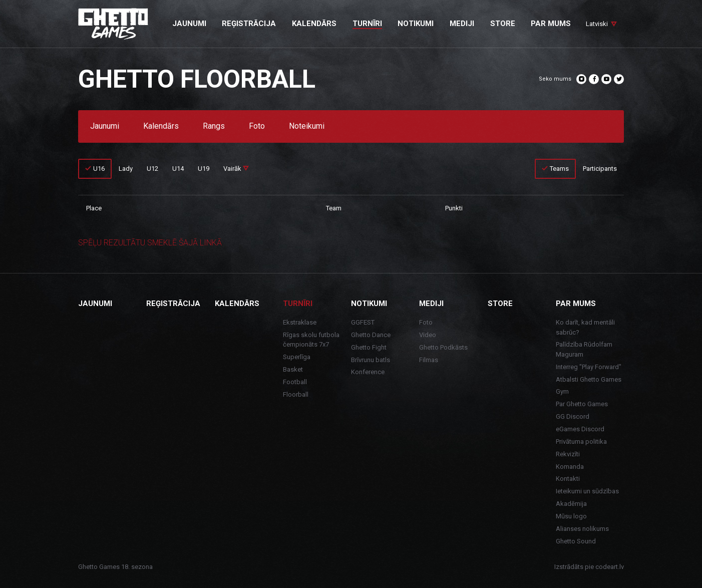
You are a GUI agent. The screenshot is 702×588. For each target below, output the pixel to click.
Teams (559, 169)
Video (428, 335)
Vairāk (236, 169)
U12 (152, 169)
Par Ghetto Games (582, 404)
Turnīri (298, 304)
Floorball (296, 394)
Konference (368, 372)
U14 (178, 169)
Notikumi (369, 304)
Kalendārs (161, 126)
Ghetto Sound (576, 541)
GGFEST (363, 322)
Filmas (429, 360)
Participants (600, 169)
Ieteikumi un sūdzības (587, 491)
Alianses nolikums (582, 529)
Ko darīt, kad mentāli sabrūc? (585, 327)
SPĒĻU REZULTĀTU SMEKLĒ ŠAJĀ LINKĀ (150, 243)
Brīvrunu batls (371, 360)
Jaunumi (105, 126)
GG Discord (573, 416)
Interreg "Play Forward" (589, 367)
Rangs (214, 126)
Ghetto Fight (369, 347)
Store (500, 304)
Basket (293, 369)
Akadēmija (571, 504)
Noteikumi (307, 126)
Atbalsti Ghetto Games (589, 379)
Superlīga (297, 357)
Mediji (431, 304)
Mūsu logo (571, 516)
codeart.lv (610, 567)
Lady (126, 169)
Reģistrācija (173, 304)
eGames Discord (580, 429)
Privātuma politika (581, 442)
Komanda (570, 467)
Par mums (576, 304)
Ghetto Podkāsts (443, 347)
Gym (562, 391)
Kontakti (568, 479)
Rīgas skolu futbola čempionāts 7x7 (311, 340)
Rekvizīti (568, 454)
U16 (99, 169)
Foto (257, 126)
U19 (204, 169)
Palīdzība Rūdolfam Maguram (584, 349)
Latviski (597, 24)
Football (295, 382)
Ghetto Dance (371, 335)
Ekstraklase (300, 322)
